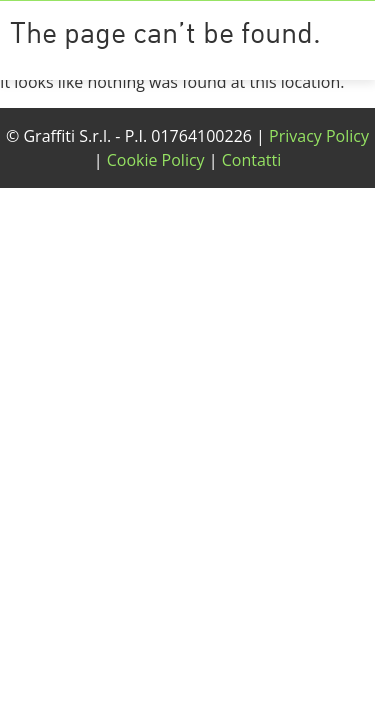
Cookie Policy (156, 160)
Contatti (252, 160)
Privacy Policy (319, 136)
